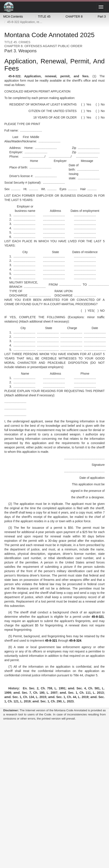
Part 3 (102, 16)
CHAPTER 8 (74, 16)
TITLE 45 (44, 16)
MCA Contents (13, 16)
